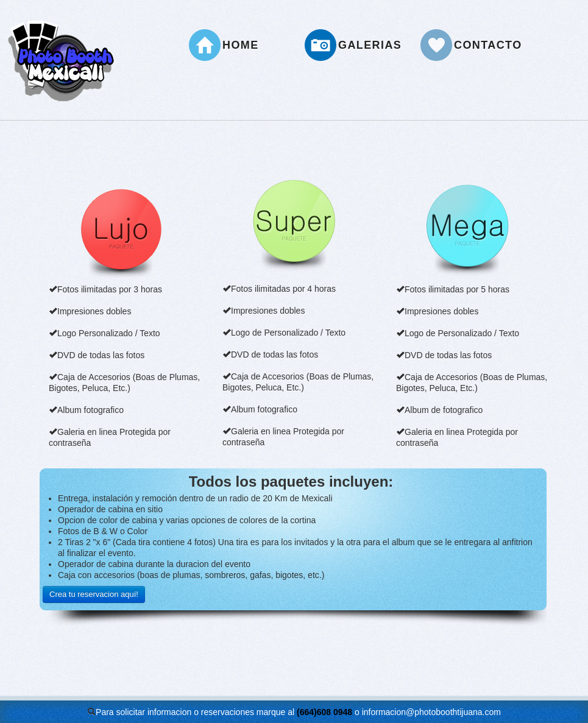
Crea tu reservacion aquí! (94, 594)
